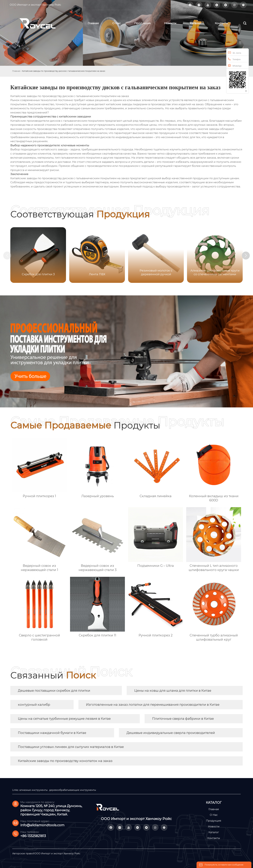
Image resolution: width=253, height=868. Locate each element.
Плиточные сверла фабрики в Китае (183, 719)
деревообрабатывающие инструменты (73, 790)
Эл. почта (235, 53)
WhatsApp (235, 66)
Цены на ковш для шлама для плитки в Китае (173, 691)
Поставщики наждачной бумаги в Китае (52, 733)
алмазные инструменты (33, 790)
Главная (16, 71)
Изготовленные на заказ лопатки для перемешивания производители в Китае (153, 705)
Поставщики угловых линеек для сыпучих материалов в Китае (71, 747)
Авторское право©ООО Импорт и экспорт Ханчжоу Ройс (46, 853)
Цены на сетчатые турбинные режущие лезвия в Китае (64, 719)
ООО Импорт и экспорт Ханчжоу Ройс (35, 5)
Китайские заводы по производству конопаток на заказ (65, 761)
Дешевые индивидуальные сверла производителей (171, 733)
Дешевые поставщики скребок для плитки (54, 691)
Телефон (234, 59)
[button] (246, 256)
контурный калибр (34, 705)
